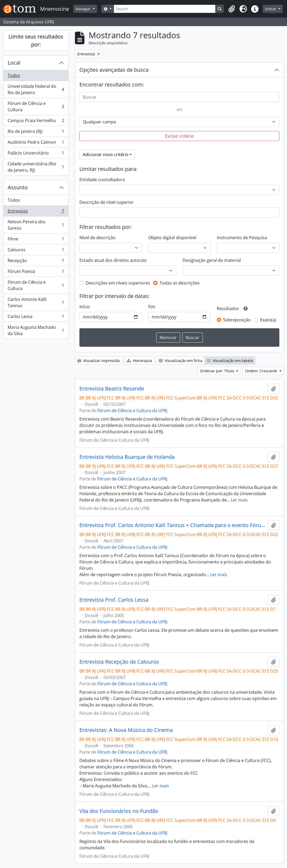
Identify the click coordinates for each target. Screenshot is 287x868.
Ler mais (239, 500)
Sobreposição (237, 320)
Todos (14, 75)
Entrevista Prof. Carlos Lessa (114, 600)
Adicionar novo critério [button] (106, 155)
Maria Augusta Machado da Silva (36, 330)
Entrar (271, 9)
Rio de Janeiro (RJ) (36, 132)
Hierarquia (139, 361)
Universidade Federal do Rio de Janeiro (36, 89)
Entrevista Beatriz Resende (112, 389)
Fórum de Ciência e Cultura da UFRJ (132, 411)
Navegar (84, 9)
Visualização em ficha (181, 361)
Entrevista (36, 212)
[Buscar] (179, 97)
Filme (36, 240)
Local (14, 63)
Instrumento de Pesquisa (242, 238)
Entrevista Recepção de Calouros (119, 662)
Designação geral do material (212, 260)
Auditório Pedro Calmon (36, 143)
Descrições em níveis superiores (118, 283)
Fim (152, 307)
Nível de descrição (97, 238)
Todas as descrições (180, 283)
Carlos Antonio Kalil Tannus (36, 302)
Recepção (36, 262)
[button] (232, 9)
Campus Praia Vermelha (36, 122)
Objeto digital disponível (172, 238)
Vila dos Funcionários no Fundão (119, 811)
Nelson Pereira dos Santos (36, 225)
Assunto (18, 187)
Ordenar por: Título (218, 371)
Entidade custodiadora (102, 180)
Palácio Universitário (36, 154)
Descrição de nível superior (107, 202)
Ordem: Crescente (262, 371)
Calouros (36, 251)
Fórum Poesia (36, 273)
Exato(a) (268, 320)
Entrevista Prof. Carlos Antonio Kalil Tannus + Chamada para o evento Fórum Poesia (173, 525)
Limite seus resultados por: (36, 40)
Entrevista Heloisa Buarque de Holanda (127, 457)
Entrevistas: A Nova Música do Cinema (126, 730)
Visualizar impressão (99, 361)
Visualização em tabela (230, 361)
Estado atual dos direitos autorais (113, 260)
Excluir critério (180, 136)
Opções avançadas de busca (114, 70)
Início (85, 307)
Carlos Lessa (36, 318)
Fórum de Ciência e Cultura (36, 107)
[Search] (165, 9)
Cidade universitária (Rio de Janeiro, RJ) (36, 167)
